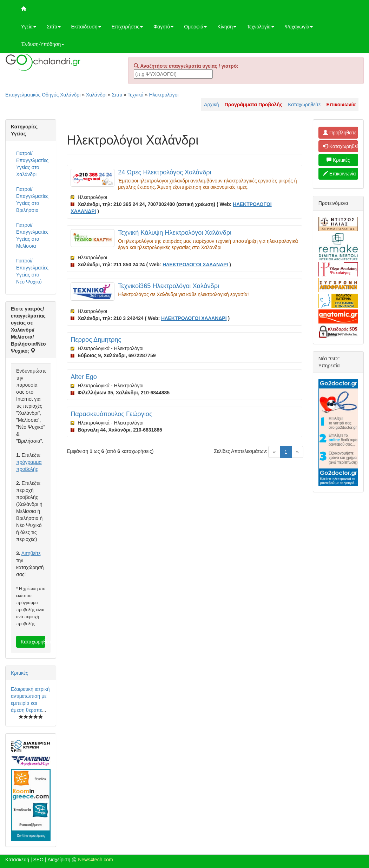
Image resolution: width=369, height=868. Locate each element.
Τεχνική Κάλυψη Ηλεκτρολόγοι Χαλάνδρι (175, 233)
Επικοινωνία (340, 174)
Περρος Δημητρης (96, 340)
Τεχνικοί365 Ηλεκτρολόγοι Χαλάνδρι (169, 286)
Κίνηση (227, 27)
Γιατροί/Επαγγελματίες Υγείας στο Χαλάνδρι (32, 164)
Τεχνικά (136, 95)
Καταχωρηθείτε (304, 105)
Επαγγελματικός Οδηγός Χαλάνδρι (43, 95)
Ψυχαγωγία (299, 27)
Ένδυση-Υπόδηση (43, 44)
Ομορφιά (195, 27)
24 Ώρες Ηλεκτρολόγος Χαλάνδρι (165, 172)
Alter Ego (84, 377)
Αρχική (212, 105)
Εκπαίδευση (86, 27)
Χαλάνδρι (96, 95)
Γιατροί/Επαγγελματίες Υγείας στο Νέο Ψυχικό (32, 271)
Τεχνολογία (261, 27)
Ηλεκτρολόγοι (164, 95)
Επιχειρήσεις (127, 27)
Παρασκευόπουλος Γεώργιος (111, 414)
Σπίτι (54, 27)
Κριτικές (19, 673)
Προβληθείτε (340, 133)
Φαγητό (163, 27)
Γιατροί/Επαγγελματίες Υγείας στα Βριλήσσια (32, 200)
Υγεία (29, 27)
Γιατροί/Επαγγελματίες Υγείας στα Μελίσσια (32, 235)
